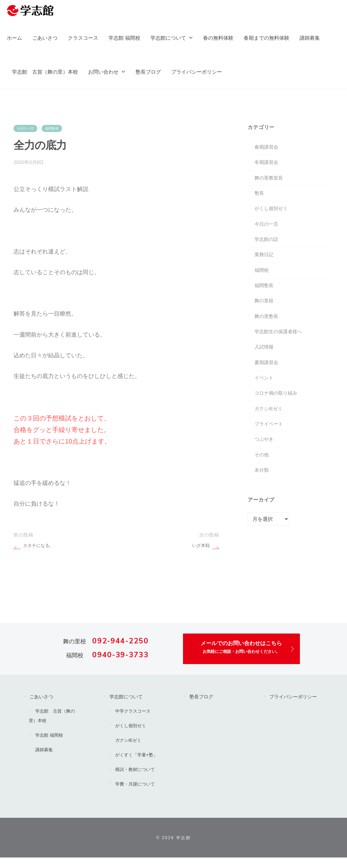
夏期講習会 (267, 378)
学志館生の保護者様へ (280, 345)
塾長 (260, 197)
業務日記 (265, 263)
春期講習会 (267, 148)
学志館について (168, 38)
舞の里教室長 (270, 181)
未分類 (262, 494)
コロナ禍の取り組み (277, 411)
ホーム (14, 38)
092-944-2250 (120, 641)
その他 (262, 477)
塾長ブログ (148, 72)
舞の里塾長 (267, 329)
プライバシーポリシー (197, 72)
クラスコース (83, 38)
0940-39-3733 (120, 656)
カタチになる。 (40, 546)
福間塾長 (54, 128)
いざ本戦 (200, 546)
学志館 (183, 848)
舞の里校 (265, 312)
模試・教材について (138, 780)
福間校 (262, 279)
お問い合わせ (103, 72)
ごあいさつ (45, 38)
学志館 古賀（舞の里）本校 (45, 72)
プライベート (270, 444)
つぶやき (265, 461)
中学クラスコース (136, 712)
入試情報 (265, 362)
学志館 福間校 (124, 38)
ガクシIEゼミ (270, 428)
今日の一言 (26, 128)
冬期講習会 (267, 164)
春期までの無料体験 (267, 38)
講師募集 (310, 38)
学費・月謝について (138, 794)
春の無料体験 (218, 38)
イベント (265, 395)
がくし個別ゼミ (272, 214)
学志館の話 (267, 247)
